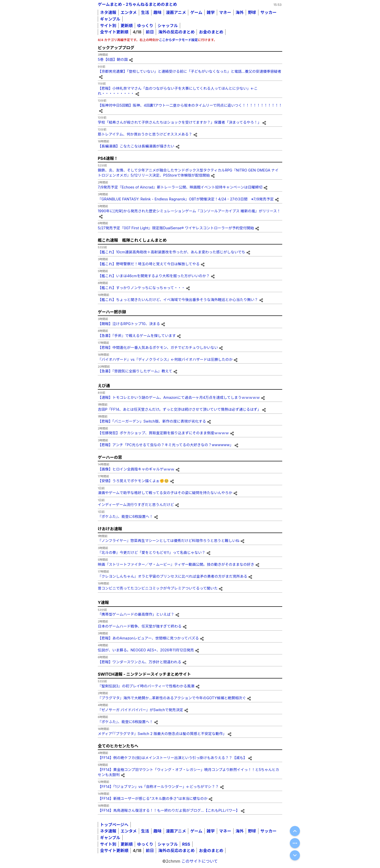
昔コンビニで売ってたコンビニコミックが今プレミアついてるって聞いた (158, 588)
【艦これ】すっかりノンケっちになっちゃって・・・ (141, 288)
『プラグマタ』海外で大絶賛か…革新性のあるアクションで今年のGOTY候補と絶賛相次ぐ (172, 698)
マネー (225, 12)
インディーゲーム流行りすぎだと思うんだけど (136, 505)
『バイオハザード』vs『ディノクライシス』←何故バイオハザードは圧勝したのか (165, 359)
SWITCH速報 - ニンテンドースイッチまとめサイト (144, 674)
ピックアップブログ (116, 48)
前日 (150, 32)
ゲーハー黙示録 (112, 312)
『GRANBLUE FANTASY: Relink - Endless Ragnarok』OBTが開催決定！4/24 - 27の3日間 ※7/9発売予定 (186, 199)
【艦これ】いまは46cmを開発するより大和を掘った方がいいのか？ (154, 276)
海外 (240, 12)
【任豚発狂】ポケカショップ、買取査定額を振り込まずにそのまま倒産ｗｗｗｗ (163, 433)
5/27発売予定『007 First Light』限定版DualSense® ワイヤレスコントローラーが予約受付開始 (176, 228)
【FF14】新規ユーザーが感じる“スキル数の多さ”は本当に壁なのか (153, 798)
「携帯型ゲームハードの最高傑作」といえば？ (136, 614)
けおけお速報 (110, 529)
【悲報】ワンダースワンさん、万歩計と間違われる (140, 662)
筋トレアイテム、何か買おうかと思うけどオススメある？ (145, 134)
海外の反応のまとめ (176, 32)
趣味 (158, 12)
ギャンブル (110, 19)
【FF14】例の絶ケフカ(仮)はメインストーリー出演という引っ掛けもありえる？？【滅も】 (172, 758)
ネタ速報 (108, 12)
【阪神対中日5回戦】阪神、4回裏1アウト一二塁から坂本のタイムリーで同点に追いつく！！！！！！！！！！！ (190, 105)
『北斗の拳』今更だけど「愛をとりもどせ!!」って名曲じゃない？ (152, 552)
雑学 (211, 12)
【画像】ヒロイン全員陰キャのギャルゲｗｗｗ (136, 469)
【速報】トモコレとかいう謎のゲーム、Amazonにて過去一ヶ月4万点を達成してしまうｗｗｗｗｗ (179, 397)
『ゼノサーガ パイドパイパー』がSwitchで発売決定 (140, 710)
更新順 (127, 26)
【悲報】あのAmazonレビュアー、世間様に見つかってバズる (148, 638)
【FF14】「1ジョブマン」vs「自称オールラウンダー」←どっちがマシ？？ (158, 787)
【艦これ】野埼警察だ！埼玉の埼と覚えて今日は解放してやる (149, 264)
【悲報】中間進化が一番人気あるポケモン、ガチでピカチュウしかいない (158, 347)
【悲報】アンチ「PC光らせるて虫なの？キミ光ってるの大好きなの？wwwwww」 (166, 445)
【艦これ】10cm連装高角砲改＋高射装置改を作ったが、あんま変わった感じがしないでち (172, 252)
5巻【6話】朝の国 (113, 59)
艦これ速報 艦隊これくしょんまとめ (132, 240)
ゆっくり (145, 26)
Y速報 (103, 602)
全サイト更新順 (114, 32)
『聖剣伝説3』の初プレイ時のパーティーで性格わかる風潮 (146, 686)
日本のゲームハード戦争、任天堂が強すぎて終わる (140, 626)
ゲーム (196, 12)
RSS (186, 844)
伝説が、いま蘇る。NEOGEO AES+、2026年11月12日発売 (146, 650)
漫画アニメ (176, 12)
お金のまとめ (211, 32)
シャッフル (168, 26)
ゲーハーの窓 (110, 457)
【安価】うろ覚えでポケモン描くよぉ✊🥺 (133, 481)
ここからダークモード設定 (178, 40)
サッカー (269, 12)
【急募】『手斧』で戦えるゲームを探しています (137, 336)
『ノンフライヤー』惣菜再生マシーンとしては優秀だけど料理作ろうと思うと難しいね (169, 541)
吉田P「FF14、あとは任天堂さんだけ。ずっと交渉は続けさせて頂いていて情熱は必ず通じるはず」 (179, 409)
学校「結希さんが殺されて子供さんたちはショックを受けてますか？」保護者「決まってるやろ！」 (179, 122)
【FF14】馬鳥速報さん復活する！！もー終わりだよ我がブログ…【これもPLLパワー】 (169, 810)
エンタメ (129, 12)
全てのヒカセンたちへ (118, 746)
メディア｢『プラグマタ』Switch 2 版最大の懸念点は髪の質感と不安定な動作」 (162, 734)
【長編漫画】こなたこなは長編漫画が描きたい (136, 146)
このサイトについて (200, 861)
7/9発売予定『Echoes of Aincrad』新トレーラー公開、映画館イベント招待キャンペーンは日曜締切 (180, 187)
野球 (252, 12)
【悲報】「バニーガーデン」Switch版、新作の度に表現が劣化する (152, 421)
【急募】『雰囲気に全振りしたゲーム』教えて (135, 371)
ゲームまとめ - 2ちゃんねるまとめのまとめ (137, 4)
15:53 (277, 5)
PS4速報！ (108, 158)
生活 (145, 12)
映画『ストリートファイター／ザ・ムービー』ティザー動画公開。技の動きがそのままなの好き (176, 564)
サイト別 (108, 26)
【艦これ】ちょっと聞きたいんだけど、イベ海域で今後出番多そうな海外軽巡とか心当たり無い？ (178, 300)
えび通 (104, 386)
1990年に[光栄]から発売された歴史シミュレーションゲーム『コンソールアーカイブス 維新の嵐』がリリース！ (189, 211)
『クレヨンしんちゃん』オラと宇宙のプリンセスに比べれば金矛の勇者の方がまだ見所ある (173, 576)
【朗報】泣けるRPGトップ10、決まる (129, 324)
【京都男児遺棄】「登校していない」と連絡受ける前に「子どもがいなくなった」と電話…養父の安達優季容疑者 (189, 71)
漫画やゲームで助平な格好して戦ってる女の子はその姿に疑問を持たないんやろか (165, 493)
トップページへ (114, 825)
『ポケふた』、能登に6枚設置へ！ (125, 516)
